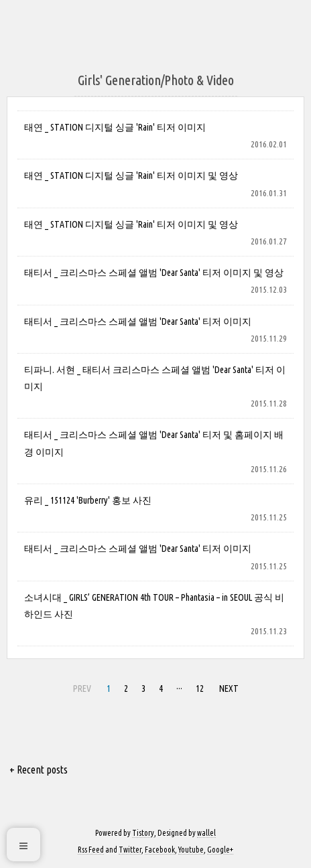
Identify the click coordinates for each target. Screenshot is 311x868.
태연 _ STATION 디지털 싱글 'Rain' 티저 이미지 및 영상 (131, 175)
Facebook (160, 850)
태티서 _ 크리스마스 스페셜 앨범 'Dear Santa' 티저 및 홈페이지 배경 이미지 (154, 443)
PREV (82, 689)
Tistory (143, 833)
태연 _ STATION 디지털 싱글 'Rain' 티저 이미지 (115, 127)
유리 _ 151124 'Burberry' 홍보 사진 (88, 500)
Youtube (191, 850)
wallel (206, 833)
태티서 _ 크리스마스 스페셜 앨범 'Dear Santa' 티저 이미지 (138, 321)
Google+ (220, 850)
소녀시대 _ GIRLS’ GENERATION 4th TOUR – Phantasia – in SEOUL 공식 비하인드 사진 (154, 606)
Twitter (130, 850)
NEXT (229, 689)
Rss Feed (91, 850)
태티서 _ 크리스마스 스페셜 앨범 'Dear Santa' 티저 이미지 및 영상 (154, 273)
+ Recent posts (39, 770)
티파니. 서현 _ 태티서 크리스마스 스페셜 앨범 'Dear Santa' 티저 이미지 (155, 378)
